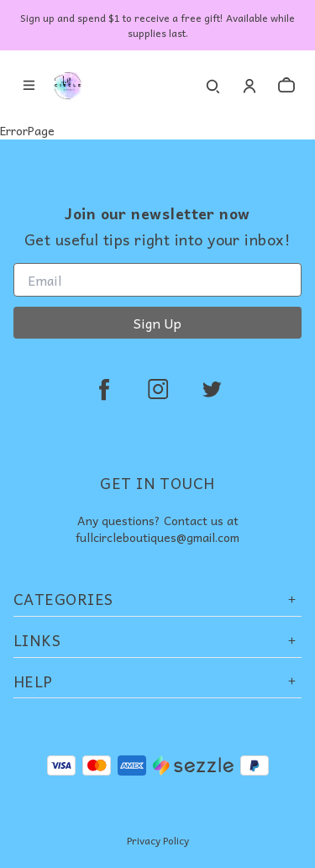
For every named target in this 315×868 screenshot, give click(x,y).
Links (157, 640)
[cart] (286, 86)
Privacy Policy (158, 840)
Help (157, 681)
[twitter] (212, 389)
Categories (157, 599)
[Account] (249, 86)
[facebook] (104, 389)
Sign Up (157, 323)
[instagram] (158, 389)
